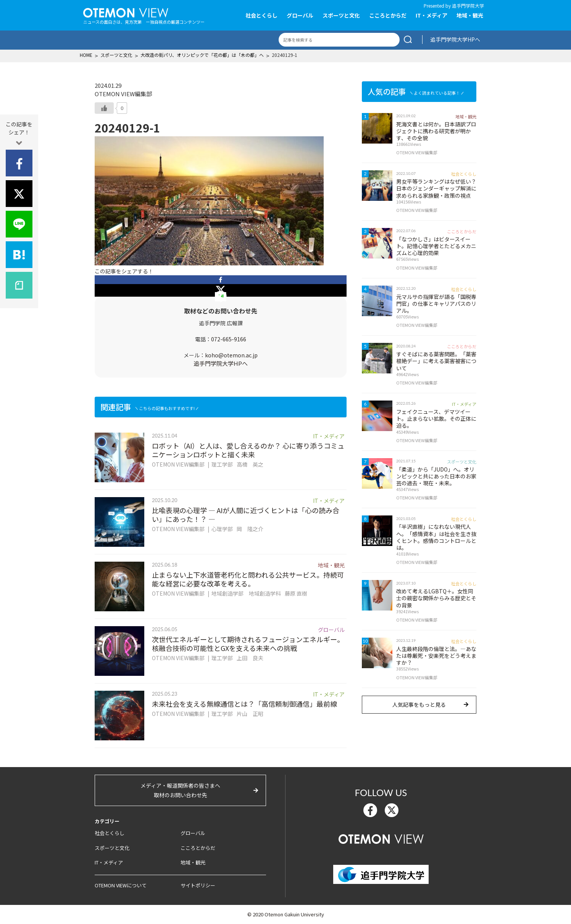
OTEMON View (381, 838)
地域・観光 (470, 15)
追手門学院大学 (468, 6)
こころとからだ (388, 15)
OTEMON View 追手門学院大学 (126, 12)
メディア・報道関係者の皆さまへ (180, 791)
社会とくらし (261, 15)
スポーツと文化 (341, 15)
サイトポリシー (198, 885)
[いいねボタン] (104, 108)
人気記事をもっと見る (419, 704)
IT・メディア (431, 15)
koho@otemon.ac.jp (231, 355)
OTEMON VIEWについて (121, 885)
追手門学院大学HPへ (455, 39)
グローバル (300, 15)
